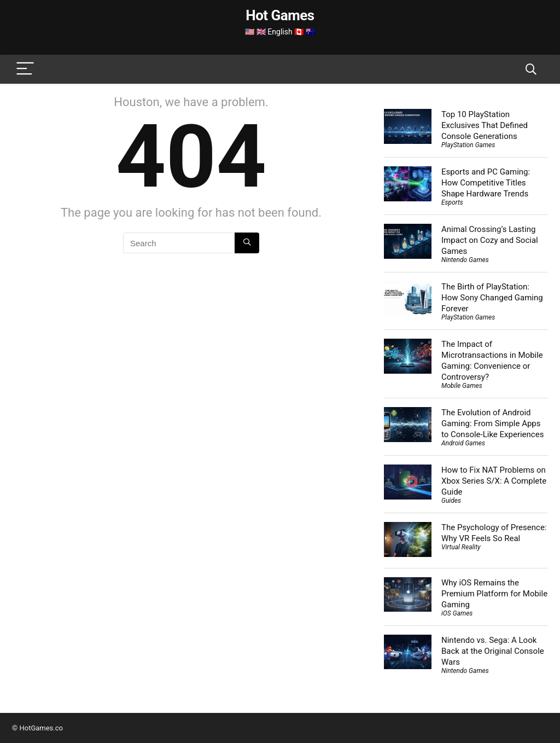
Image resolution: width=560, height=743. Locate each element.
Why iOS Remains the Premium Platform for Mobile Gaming (494, 594)
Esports (452, 202)
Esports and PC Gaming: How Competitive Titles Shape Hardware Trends (486, 183)
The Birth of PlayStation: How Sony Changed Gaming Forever (492, 298)
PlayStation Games (468, 145)
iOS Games (457, 613)
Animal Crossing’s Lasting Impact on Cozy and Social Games (490, 240)
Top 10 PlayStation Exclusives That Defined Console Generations (485, 125)
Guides (451, 501)
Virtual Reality (461, 547)
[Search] (531, 69)
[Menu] (25, 69)
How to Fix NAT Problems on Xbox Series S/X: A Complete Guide (494, 481)
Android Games (463, 443)
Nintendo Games (465, 260)
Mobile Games (462, 386)
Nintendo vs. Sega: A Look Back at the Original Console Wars (493, 651)
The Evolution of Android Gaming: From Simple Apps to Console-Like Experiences (492, 423)
